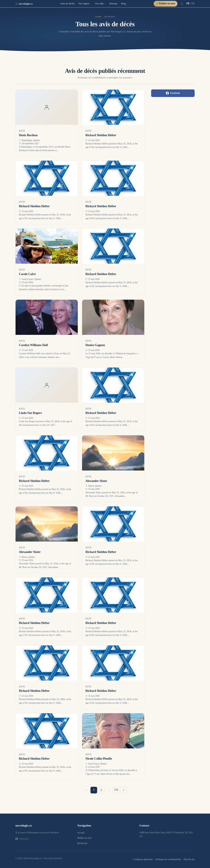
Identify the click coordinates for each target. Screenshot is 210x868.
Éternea (113, 4)
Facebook (173, 93)
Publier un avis (166, 4)
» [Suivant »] (124, 790)
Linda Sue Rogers (30, 413)
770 (116, 790)
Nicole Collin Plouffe (99, 759)
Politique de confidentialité (168, 859)
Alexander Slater (96, 481)
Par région (85, 4)
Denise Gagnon (95, 345)
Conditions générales (143, 859)
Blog (124, 4)
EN (193, 4)
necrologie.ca (24, 4)
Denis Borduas (28, 135)
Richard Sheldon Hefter (101, 135)
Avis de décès (68, 4)
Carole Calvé (27, 274)
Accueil (98, 17)
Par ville (100, 4)
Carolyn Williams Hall (33, 345)
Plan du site (189, 859)
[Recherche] (182, 4)
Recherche (82, 843)
